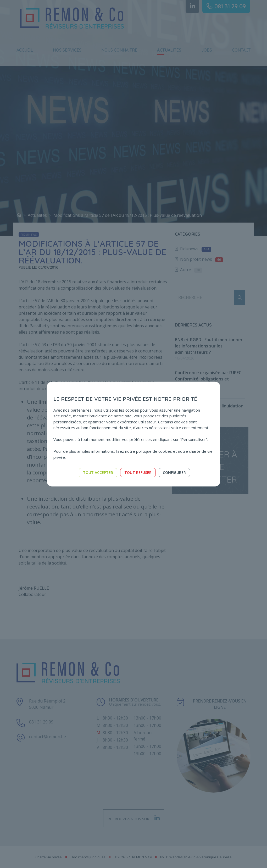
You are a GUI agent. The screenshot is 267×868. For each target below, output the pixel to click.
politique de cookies (154, 451)
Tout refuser (138, 472)
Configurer (174, 472)
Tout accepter (98, 472)
